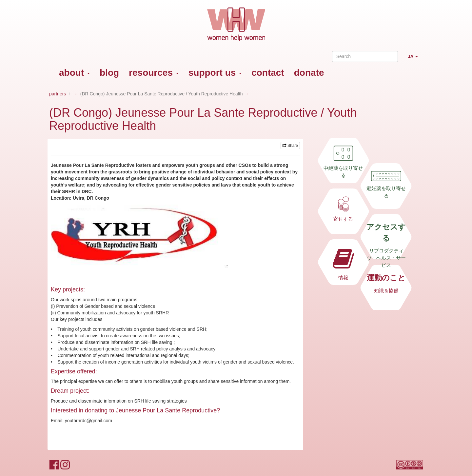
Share (290, 146)
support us (215, 73)
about (74, 73)
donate (309, 73)
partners (58, 94)
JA (415, 59)
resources (154, 73)
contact (268, 73)
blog (109, 73)
